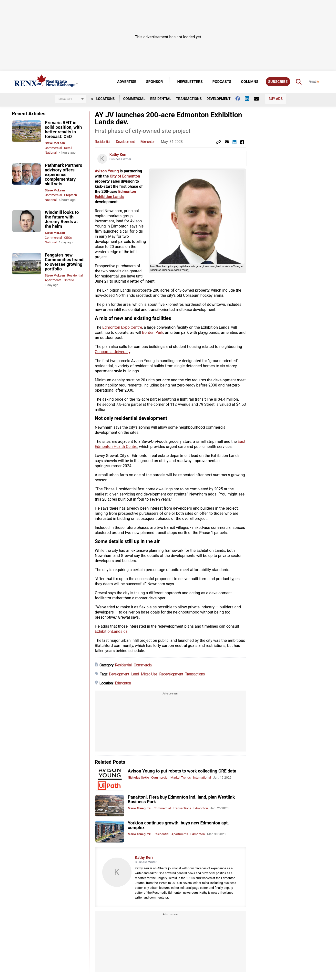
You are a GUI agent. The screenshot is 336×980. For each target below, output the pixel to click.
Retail (68, 148)
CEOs (68, 238)
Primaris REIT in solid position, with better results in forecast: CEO (63, 129)
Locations (103, 99)
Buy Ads (276, 99)
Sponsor (154, 82)
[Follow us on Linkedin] (249, 99)
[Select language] (71, 99)
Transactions (189, 99)
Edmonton (148, 142)
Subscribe (278, 82)
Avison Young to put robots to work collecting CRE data (182, 771)
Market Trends (181, 777)
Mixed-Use (149, 674)
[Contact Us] (259, 99)
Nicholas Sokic (138, 777)
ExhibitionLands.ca (111, 631)
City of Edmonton (125, 176)
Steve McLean (55, 143)
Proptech (71, 195)
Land (135, 674)
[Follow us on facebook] (240, 99)
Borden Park (153, 332)
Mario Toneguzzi (140, 808)
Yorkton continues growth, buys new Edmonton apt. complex (178, 825)
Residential (161, 99)
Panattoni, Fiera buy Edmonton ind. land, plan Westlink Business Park (181, 799)
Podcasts (222, 82)
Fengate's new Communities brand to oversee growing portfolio (64, 262)
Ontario (69, 280)
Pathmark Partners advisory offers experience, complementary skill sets (64, 174)
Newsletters (190, 82)
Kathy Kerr (118, 155)
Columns (250, 82)
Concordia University (113, 352)
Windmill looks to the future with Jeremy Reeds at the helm (62, 219)
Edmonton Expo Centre (122, 327)
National (51, 153)
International (202, 777)
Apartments (53, 280)
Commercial (134, 99)
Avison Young (107, 171)
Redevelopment (171, 674)
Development (218, 99)
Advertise (127, 82)
